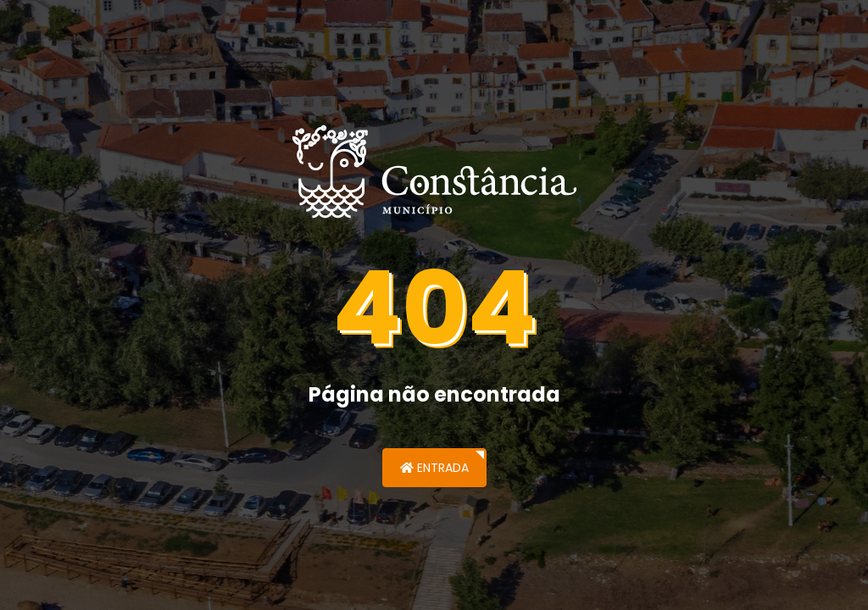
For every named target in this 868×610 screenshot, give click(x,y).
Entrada (434, 468)
